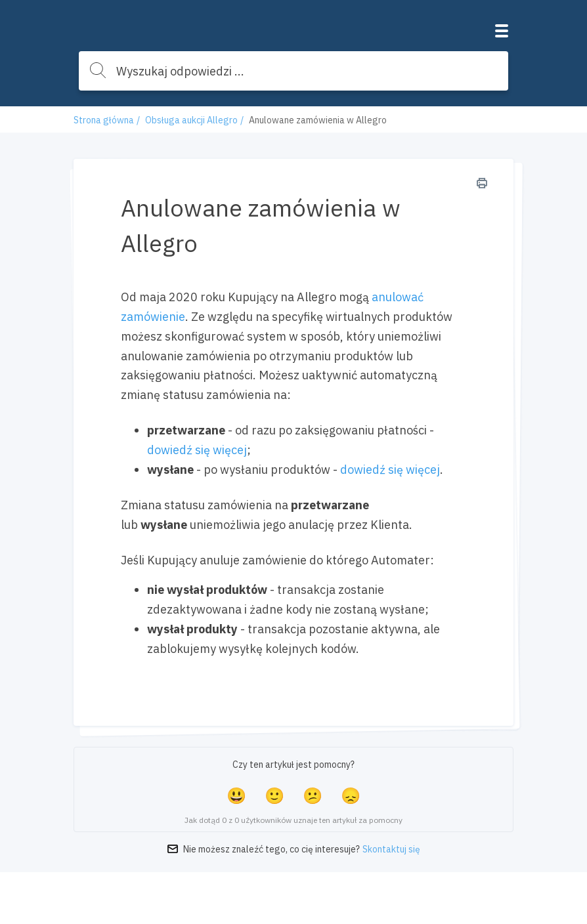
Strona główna (104, 120)
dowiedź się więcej (197, 450)
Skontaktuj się (391, 849)
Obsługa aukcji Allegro (191, 120)
